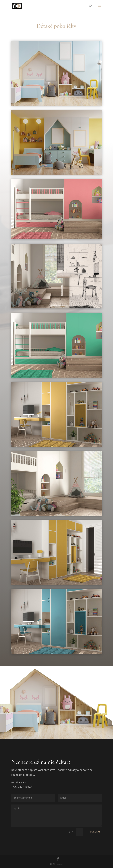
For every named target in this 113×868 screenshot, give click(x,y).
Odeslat (95, 832)
